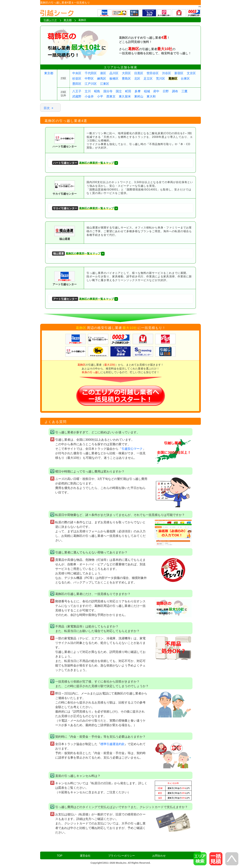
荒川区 (160, 79)
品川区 (114, 73)
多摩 (138, 91)
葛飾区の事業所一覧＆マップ (83, 163)
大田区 (126, 73)
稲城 (147, 91)
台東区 (185, 79)
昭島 (97, 91)
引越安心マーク (132, 449)
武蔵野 (77, 96)
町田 (128, 91)
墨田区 (77, 84)
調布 (175, 91)
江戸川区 (91, 84)
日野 (166, 91)
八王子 (77, 91)
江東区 (105, 84)
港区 (103, 73)
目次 (47, 108)
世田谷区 (153, 73)
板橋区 (114, 79)
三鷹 (184, 91)
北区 (137, 79)
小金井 (89, 96)
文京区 (191, 73)
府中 (156, 91)
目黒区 (139, 73)
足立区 (148, 79)
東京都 (49, 73)
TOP (60, 856)
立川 (88, 91)
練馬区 (102, 79)
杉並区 (77, 79)
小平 (100, 96)
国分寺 (108, 91)
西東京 (111, 96)
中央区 (77, 73)
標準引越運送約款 (112, 744)
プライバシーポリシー (122, 856)
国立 (119, 91)
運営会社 (85, 856)
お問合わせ (159, 856)
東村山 (139, 96)
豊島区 (126, 79)
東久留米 (125, 96)
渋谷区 (167, 73)
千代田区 (91, 73)
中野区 (89, 79)
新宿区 (179, 73)
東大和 (151, 96)
